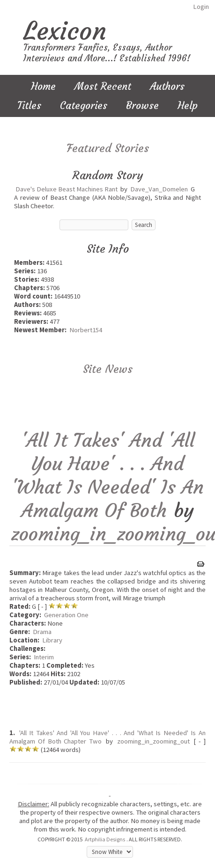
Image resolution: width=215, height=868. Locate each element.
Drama (42, 632)
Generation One (66, 615)
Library (52, 640)
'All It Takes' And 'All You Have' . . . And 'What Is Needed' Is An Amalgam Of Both (108, 475)
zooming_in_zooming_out (153, 741)
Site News (108, 369)
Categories (84, 106)
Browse (142, 106)
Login (201, 7)
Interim (44, 657)
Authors (167, 86)
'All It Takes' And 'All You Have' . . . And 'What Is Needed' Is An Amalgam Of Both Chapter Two (107, 737)
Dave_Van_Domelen (159, 189)
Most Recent (103, 86)
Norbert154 (86, 330)
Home (43, 86)
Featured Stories (108, 148)
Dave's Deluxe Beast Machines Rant (67, 189)
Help (188, 106)
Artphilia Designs (105, 839)
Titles (29, 106)
